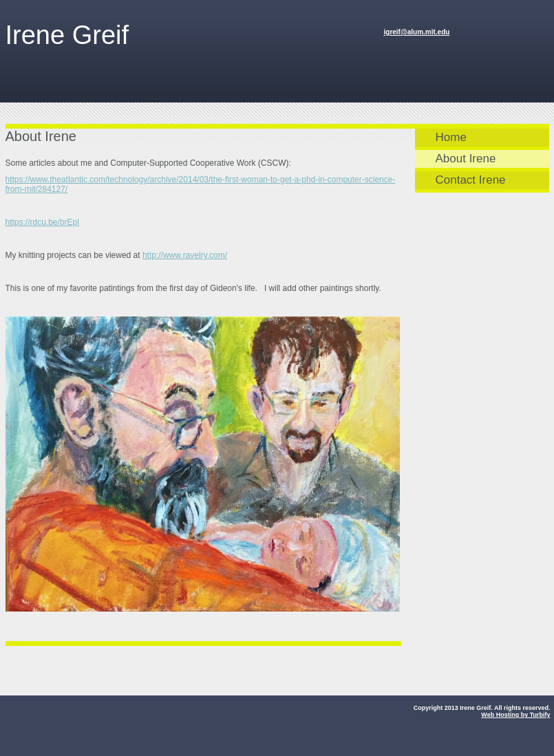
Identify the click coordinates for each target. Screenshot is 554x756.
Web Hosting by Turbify (515, 715)
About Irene (466, 159)
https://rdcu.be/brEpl (42, 222)
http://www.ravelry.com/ (185, 255)
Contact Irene (471, 180)
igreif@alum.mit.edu (417, 32)
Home (451, 137)
